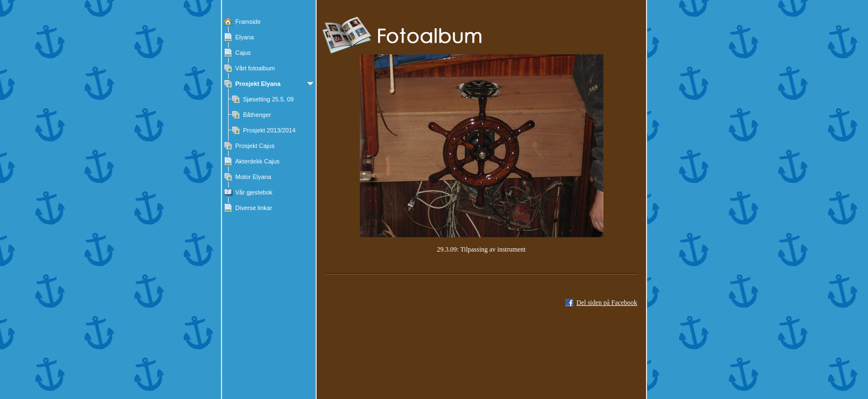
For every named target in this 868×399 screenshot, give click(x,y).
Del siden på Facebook (607, 303)
